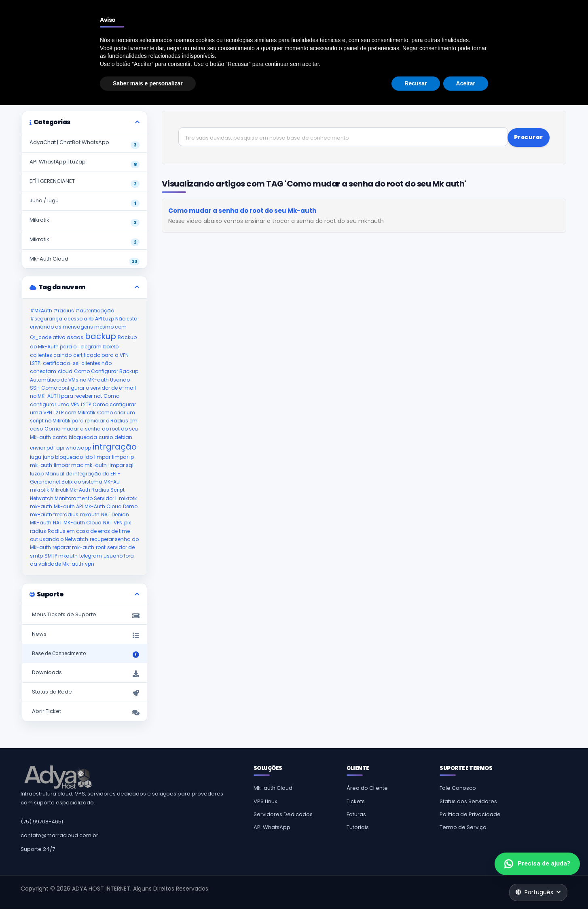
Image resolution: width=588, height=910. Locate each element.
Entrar (551, 27)
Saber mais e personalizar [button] (148, 888)
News (84, 635)
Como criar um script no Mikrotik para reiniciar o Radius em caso (84, 421)
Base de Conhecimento (74, 79)
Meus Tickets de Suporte (84, 616)
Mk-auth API (68, 507)
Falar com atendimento (534, 7)
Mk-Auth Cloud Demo (111, 507)
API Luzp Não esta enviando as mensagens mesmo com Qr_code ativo (84, 329)
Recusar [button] (416, 888)
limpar (102, 457)
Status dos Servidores (468, 802)
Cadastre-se (512, 27)
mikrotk (128, 498)
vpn (90, 564)
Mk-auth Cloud (273, 789)
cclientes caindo (51, 355)
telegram (91, 556)
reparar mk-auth (73, 548)
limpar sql (121, 466)
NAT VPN (113, 523)
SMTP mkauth (61, 556)
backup (100, 337)
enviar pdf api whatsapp (60, 448)
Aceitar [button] (466, 888)
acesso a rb (79, 319)
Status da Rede (84, 693)
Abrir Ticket (84, 713)
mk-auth (41, 507)
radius (38, 531)
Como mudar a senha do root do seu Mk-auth (242, 209)
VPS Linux (265, 802)
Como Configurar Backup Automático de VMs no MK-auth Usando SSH (84, 380)
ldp (89, 457)
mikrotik (39, 490)
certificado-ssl (61, 364)
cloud (65, 372)
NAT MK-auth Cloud (77, 523)
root (101, 548)
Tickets (356, 802)
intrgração (115, 447)
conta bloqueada (75, 437)
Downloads (84, 674)
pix (128, 523)
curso (106, 437)
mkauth (90, 515)
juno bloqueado (63, 457)
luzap (37, 474)
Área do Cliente (367, 789)
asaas (75, 338)
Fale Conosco (458, 789)
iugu (36, 457)
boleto (111, 347)
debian (123, 437)
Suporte (30, 79)
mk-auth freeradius (54, 515)
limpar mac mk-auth (80, 466)
